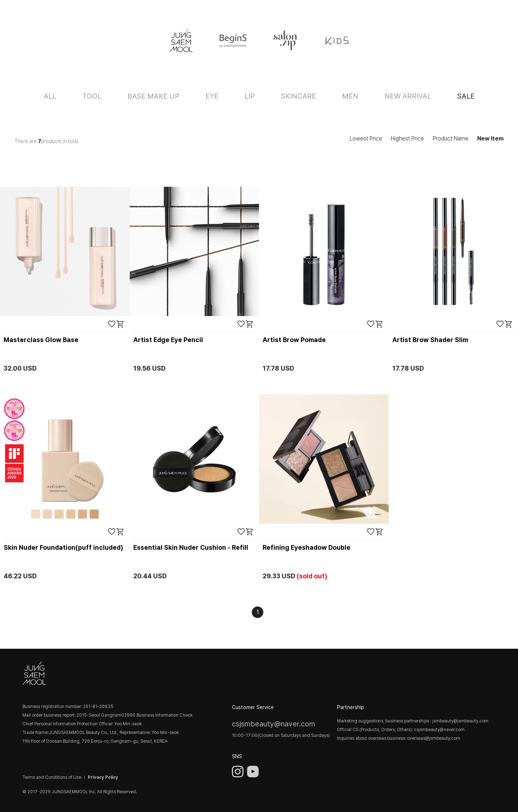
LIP (250, 96)
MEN (350, 96)
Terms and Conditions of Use (52, 777)
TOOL (92, 96)
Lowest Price (366, 139)
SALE (466, 96)
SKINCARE (299, 96)
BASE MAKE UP (154, 96)
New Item (490, 139)
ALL (50, 96)
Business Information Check (165, 715)
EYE (212, 96)
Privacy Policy (103, 777)
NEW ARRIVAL (408, 96)
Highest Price (407, 139)
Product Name (451, 139)
